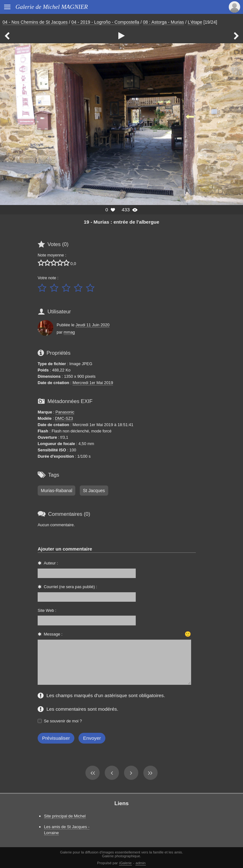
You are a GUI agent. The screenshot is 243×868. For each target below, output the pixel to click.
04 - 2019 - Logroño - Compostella (105, 22)
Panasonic (65, 412)
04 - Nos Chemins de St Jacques (35, 22)
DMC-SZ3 (64, 418)
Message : (53, 634)
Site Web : (47, 610)
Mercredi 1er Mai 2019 (93, 383)
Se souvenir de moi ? (63, 721)
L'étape (195, 22)
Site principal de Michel (65, 816)
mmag (69, 332)
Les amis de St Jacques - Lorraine (67, 830)
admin (141, 863)
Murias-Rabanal (56, 491)
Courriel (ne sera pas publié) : (70, 587)
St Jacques (94, 491)
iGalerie (126, 863)
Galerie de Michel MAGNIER (52, 7)
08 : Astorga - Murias (164, 22)
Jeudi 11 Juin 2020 (93, 325)
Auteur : (51, 563)
